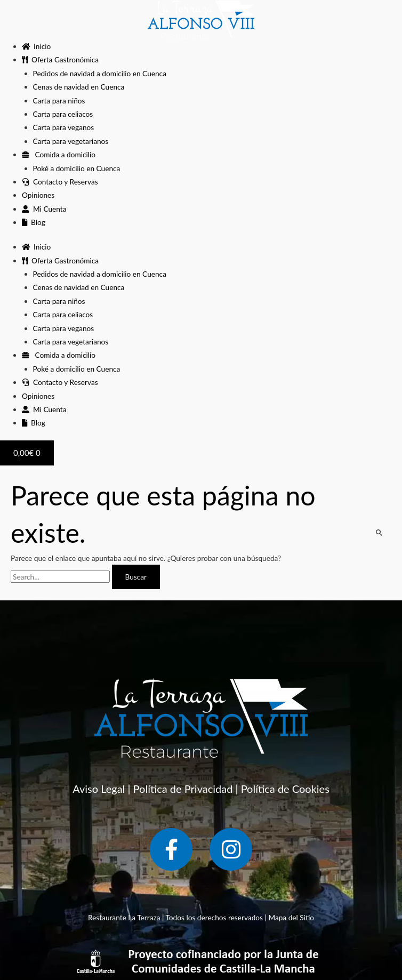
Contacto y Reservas (60, 182)
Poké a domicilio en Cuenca (77, 168)
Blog (34, 222)
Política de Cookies (285, 789)
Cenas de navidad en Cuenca (79, 87)
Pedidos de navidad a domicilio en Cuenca (100, 73)
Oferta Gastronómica (60, 59)
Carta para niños (59, 101)
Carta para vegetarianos (71, 141)
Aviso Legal (99, 789)
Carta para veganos (64, 127)
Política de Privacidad (183, 789)
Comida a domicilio (59, 154)
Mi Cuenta (44, 209)
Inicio (36, 46)
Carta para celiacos (63, 114)
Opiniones (38, 195)
